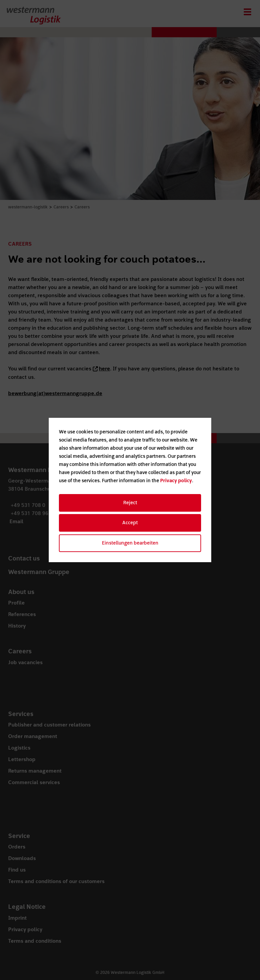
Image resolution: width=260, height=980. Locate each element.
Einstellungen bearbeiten (130, 543)
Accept (130, 523)
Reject (130, 503)
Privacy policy (176, 481)
